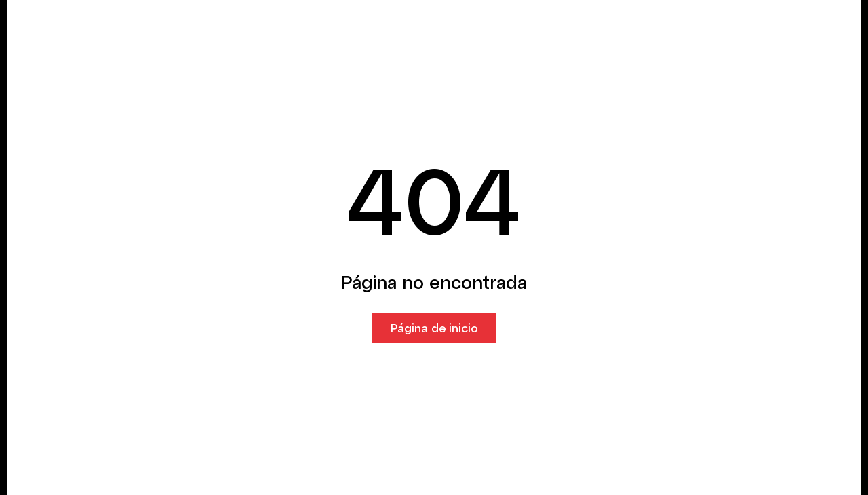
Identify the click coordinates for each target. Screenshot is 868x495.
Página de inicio (434, 328)
